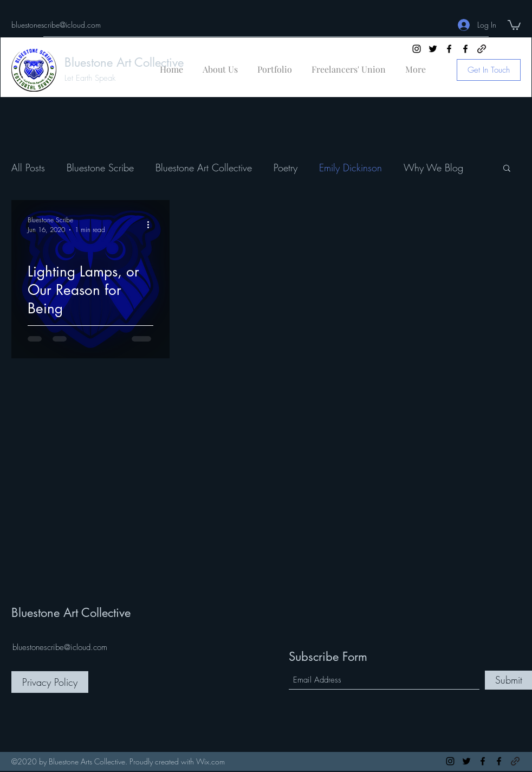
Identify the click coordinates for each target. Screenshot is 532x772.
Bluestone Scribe (100, 168)
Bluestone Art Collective (124, 62)
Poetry (286, 168)
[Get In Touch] (489, 70)
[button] (514, 24)
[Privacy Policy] (50, 682)
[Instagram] (417, 49)
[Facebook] (449, 49)
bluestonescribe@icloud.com (56, 25)
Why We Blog (433, 168)
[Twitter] (433, 49)
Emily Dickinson (351, 168)
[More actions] (152, 224)
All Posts (28, 168)
